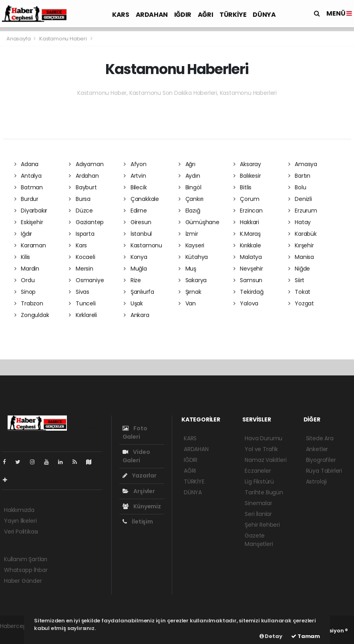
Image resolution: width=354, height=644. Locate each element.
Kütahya (193, 257)
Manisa (301, 257)
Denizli (300, 199)
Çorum (246, 199)
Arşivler (139, 491)
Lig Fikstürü (259, 481)
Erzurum (303, 211)
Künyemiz (142, 506)
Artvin (135, 176)
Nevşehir (248, 269)
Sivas (79, 292)
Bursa (80, 199)
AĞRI (205, 15)
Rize (132, 280)
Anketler (317, 449)
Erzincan (248, 211)
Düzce (81, 211)
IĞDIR (183, 15)
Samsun (248, 280)
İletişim (138, 522)
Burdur (26, 199)
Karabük (303, 234)
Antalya (28, 176)
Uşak (133, 303)
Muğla (135, 269)
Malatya (248, 257)
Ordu (25, 280)
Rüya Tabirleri (324, 471)
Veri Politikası (21, 532)
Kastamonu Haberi (63, 39)
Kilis (22, 257)
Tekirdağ (248, 292)
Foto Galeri (135, 432)
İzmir (188, 234)
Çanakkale (141, 199)
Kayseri (191, 245)
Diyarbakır (31, 211)
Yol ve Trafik (261, 449)
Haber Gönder (23, 581)
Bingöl (190, 187)
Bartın (299, 176)
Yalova (246, 303)
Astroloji (316, 481)
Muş (187, 269)
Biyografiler (321, 460)
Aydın (189, 176)
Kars (78, 245)
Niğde (299, 269)
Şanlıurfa (139, 292)
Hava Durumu (263, 438)
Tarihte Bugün (264, 492)
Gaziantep (86, 222)
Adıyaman (86, 164)
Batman (29, 187)
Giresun (137, 222)
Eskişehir (29, 222)
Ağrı (187, 164)
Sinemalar (258, 503)
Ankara (136, 315)
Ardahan (84, 176)
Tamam (306, 636)
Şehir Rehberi (262, 525)
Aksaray (247, 164)
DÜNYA (264, 15)
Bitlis (242, 187)
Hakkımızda (19, 510)
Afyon (135, 164)
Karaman (30, 245)
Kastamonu (143, 245)
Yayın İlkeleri (20, 521)
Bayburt (83, 187)
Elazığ (189, 211)
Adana (27, 164)
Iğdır (23, 234)
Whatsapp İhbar (26, 570)
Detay (271, 636)
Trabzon (29, 303)
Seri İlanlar (258, 514)
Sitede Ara (320, 438)
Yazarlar (140, 475)
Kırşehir (301, 245)
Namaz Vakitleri (265, 460)
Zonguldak (32, 315)
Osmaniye (86, 280)
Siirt (297, 280)
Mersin (81, 269)
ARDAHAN (152, 15)
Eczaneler (258, 471)
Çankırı (191, 199)
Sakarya (193, 280)
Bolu (297, 187)
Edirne (135, 211)
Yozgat (301, 303)
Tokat (300, 292)
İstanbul (138, 234)
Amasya (303, 164)
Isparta (81, 234)
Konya (136, 257)
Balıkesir (247, 176)
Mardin (27, 269)
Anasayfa (19, 39)
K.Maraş (247, 234)
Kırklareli (83, 315)
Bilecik (135, 187)
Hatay (300, 222)
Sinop (25, 292)
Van (187, 303)
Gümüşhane (199, 222)
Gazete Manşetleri (259, 540)
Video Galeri (136, 456)
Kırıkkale (247, 245)
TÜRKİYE (233, 15)
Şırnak (190, 292)
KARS (121, 15)
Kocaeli (82, 257)
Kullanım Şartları (26, 559)
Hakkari (246, 222)
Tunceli (82, 303)
